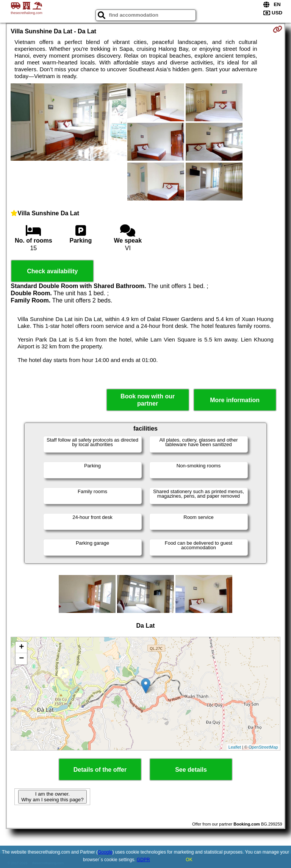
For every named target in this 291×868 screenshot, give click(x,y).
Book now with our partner (148, 400)
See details (191, 770)
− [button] (21, 659)
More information (235, 400)
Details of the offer (100, 770)
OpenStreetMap (263, 747)
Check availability (52, 271)
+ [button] (21, 647)
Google (105, 852)
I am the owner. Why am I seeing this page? (52, 797)
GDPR (143, 860)
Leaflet (235, 747)
